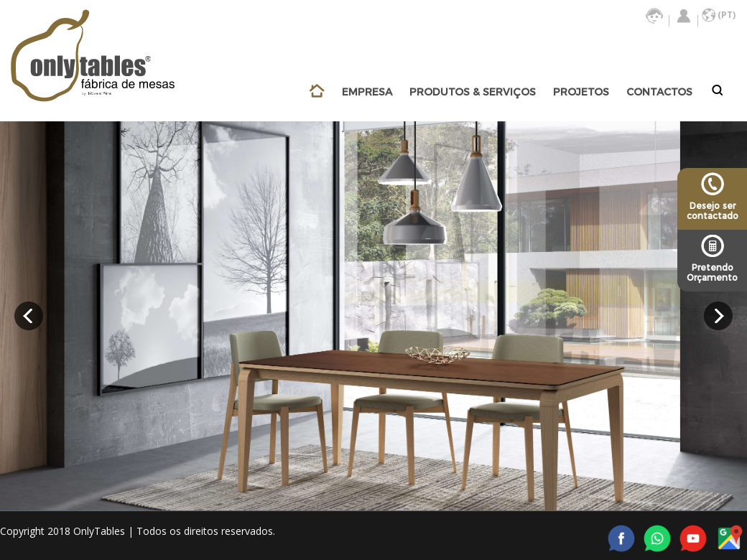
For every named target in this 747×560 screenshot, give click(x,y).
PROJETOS (581, 92)
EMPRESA (367, 92)
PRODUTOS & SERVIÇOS (473, 92)
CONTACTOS (659, 92)
